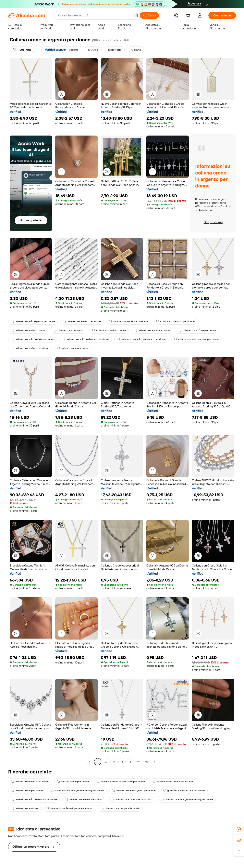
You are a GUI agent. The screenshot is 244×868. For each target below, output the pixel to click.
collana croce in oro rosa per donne (196, 339)
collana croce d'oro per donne (82, 321)
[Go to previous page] (89, 762)
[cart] (189, 16)
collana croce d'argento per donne (134, 790)
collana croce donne (25, 808)
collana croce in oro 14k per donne (32, 339)
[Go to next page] (155, 762)
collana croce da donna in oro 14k (131, 799)
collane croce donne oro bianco (173, 782)
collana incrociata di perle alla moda (69, 808)
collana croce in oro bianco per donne (86, 339)
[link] (239, 829)
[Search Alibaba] (94, 15)
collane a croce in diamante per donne (121, 782)
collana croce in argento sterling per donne (77, 790)
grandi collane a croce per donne (184, 790)
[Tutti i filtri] (22, 50)
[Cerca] (149, 15)
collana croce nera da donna (83, 799)
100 (147, 762)
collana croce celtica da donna (129, 321)
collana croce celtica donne (152, 330)
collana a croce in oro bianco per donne (142, 339)
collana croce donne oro (68, 330)
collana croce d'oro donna (28, 330)
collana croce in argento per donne (33, 321)
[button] (136, 15)
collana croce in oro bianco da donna (34, 799)
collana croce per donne (73, 348)
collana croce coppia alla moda (119, 808)
